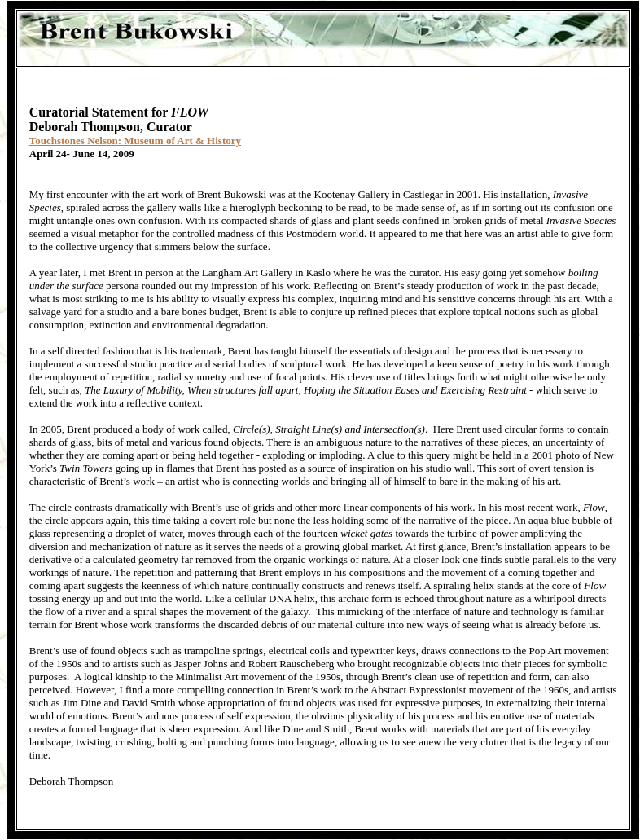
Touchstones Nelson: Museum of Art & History (135, 141)
